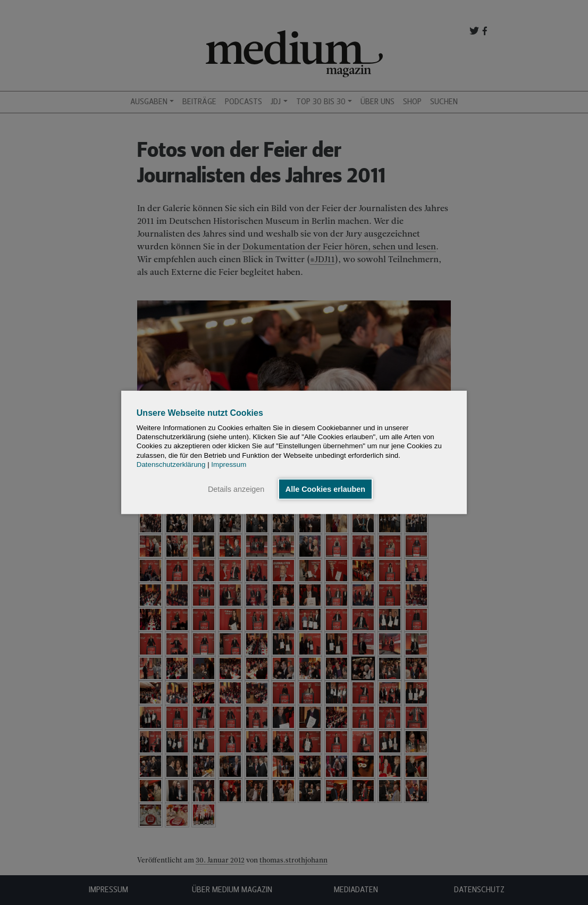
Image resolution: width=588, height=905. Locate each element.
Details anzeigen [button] (236, 489)
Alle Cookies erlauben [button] (325, 489)
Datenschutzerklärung (171, 464)
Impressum (229, 464)
